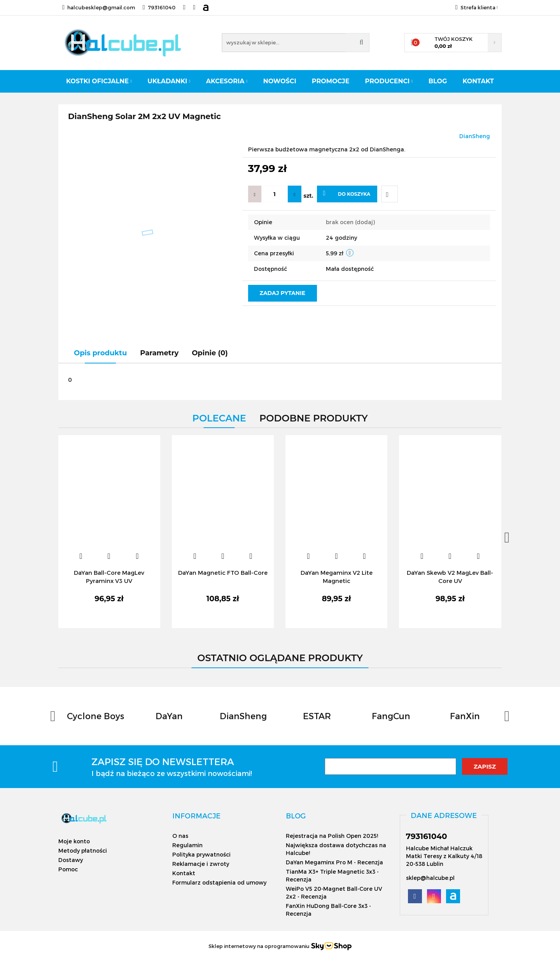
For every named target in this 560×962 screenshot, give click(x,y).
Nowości (280, 81)
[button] (196, 816)
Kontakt (478, 81)
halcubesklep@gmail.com (99, 7)
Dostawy (71, 860)
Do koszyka (346, 193)
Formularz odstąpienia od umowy (219, 882)
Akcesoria (227, 81)
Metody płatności (83, 851)
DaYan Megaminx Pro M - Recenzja (334, 862)
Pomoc (68, 869)
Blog (438, 81)
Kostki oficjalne (99, 81)
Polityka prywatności (201, 854)
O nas (180, 836)
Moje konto (74, 841)
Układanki (169, 81)
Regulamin (187, 845)
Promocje (331, 81)
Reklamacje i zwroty (201, 864)
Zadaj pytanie (283, 293)
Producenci (389, 81)
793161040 (159, 7)
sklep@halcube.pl (430, 878)
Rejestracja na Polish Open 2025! (332, 836)
